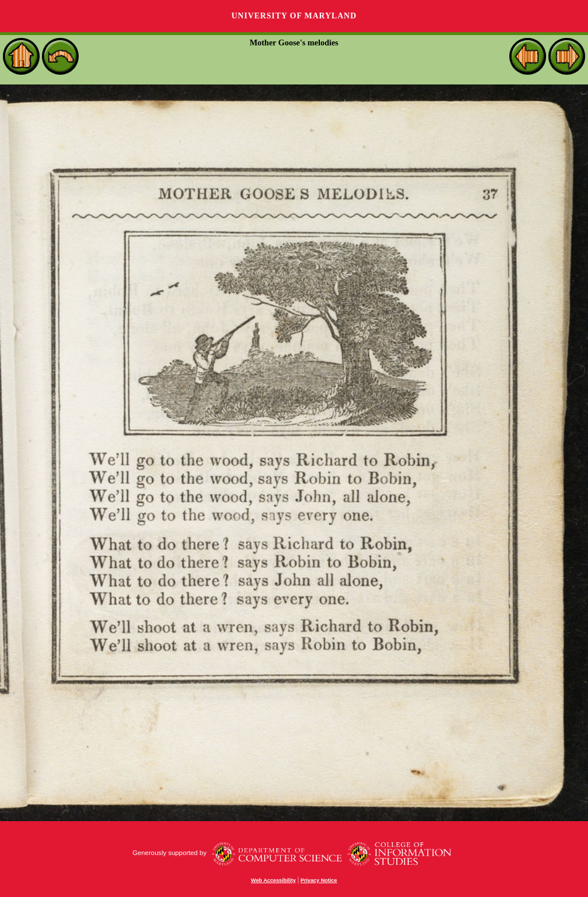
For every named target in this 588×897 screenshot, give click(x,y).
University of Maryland (294, 16)
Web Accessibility (273, 880)
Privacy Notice (319, 880)
